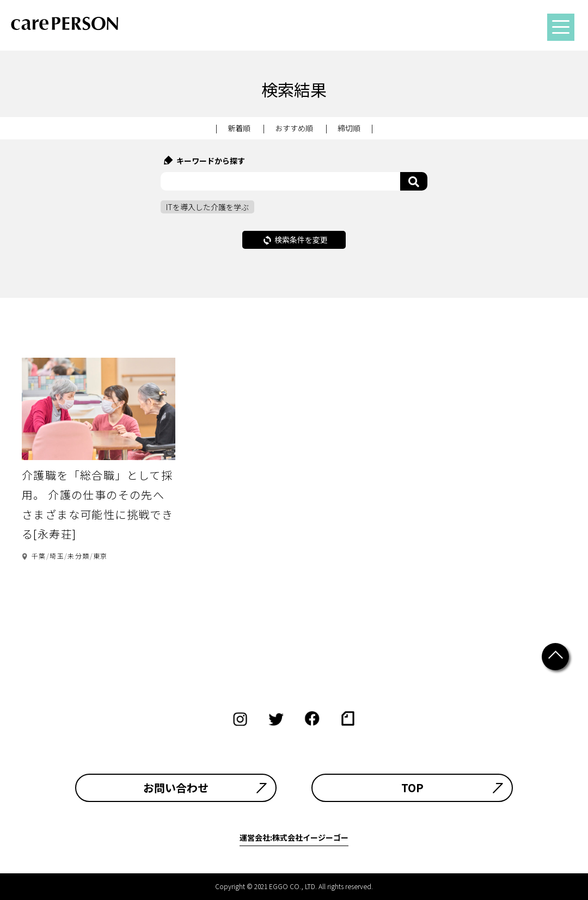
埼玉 (57, 556)
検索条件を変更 (296, 240)
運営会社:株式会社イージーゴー (294, 837)
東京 (100, 556)
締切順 (349, 128)
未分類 (78, 556)
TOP (412, 788)
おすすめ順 (294, 128)
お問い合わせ (176, 788)
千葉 (39, 556)
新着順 (239, 128)
